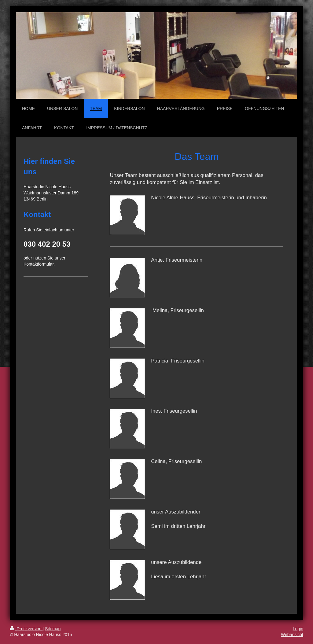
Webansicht (292, 635)
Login (298, 629)
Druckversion (26, 629)
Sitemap (53, 629)
